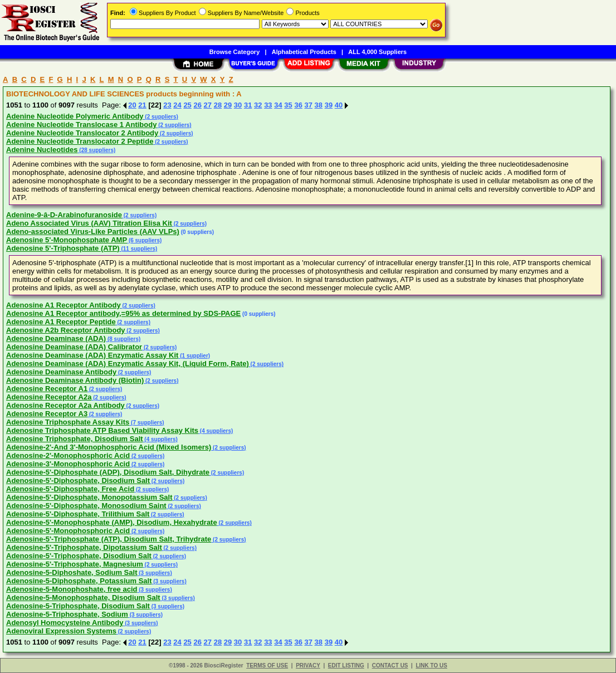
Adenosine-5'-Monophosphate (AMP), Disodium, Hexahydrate (112, 522)
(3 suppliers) (154, 573)
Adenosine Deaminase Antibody (61, 372)
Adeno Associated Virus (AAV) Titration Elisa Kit (89, 223)
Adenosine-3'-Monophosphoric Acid (68, 464)
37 (309, 105)
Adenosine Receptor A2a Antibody (65, 405)
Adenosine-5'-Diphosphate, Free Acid (70, 489)
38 (319, 105)
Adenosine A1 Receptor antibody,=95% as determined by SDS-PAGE (123, 313)
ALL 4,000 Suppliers (377, 52)
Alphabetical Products (304, 52)
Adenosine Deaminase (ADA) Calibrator (74, 347)
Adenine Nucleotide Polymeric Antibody (75, 116)
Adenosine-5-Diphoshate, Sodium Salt (72, 572)
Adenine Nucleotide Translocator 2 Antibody (82, 133)
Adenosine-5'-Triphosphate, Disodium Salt (79, 556)
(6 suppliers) (144, 240)
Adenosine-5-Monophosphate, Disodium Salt (83, 598)
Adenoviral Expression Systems (61, 631)
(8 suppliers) (123, 339)
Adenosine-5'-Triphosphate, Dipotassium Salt (84, 547)
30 (238, 105)
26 (197, 105)
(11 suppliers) (139, 249)
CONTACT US (390, 665)
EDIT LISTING (346, 665)
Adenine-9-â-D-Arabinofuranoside (64, 215)
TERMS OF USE (267, 665)
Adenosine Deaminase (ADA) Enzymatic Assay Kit (92, 355)
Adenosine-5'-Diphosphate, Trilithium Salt (78, 514)
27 (208, 105)
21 (142, 105)
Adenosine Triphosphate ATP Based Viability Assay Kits (102, 430)
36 (298, 105)
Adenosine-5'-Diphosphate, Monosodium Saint (86, 506)
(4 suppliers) (216, 431)
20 (132, 105)
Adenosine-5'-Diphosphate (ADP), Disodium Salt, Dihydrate (108, 472)
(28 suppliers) (97, 150)
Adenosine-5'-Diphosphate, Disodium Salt (78, 481)
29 (228, 105)
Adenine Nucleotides (42, 150)
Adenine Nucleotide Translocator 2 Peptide (80, 141)
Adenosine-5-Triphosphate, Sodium (67, 614)
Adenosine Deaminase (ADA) (56, 338)
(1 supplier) (194, 356)
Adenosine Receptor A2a (49, 397)
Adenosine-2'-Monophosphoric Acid (68, 455)
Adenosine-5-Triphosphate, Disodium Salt (78, 606)
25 (187, 105)
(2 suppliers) (161, 117)
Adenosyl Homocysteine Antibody (65, 623)
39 (329, 105)
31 (248, 105)
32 (258, 105)
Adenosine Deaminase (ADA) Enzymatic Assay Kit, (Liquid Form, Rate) (128, 364)
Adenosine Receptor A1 (47, 389)
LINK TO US (431, 665)
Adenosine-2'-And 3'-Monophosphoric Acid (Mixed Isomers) (109, 447)
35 (288, 105)
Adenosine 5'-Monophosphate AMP (67, 240)
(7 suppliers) (146, 423)
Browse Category (234, 52)
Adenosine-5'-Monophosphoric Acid (68, 531)
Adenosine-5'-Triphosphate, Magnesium (75, 564)
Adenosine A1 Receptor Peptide (61, 322)
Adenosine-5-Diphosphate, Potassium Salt (79, 581)
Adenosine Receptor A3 (47, 414)
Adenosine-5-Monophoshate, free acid (72, 589)
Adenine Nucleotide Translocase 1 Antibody (81, 125)
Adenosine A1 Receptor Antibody (63, 305)
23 (167, 105)
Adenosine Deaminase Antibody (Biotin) (75, 380)
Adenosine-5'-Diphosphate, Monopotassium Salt (89, 497)
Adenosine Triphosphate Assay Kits (68, 422)
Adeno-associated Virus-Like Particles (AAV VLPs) (93, 231)
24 (177, 105)
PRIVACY (308, 665)
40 (339, 105)
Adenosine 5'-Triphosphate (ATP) (63, 248)
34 (278, 105)
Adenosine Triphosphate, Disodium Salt (75, 439)
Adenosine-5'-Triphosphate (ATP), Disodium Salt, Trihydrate (109, 539)
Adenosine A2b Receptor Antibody (66, 330)
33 (268, 105)
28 (218, 105)
